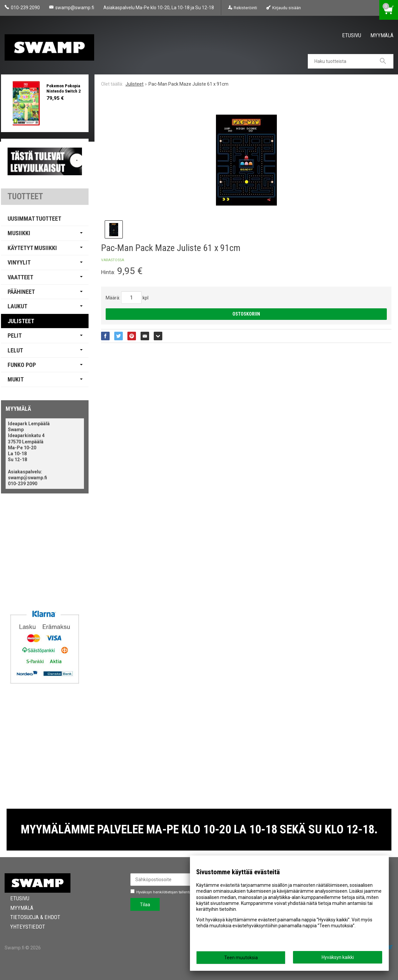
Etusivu (352, 35)
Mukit (16, 379)
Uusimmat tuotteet (34, 219)
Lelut (15, 350)
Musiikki (19, 233)
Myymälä (382, 35)
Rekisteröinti (245, 8)
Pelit (15, 336)
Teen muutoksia (241, 958)
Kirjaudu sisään (287, 8)
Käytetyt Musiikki (32, 248)
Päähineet (21, 292)
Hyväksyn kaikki (338, 957)
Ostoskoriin (246, 314)
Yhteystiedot (22, 927)
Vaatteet (20, 277)
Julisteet (21, 321)
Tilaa (145, 905)
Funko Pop (22, 365)
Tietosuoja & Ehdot (30, 917)
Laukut (17, 306)
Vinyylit (19, 262)
